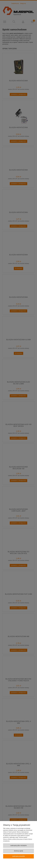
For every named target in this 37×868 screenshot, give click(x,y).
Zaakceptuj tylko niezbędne (19, 846)
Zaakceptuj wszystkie (18, 856)
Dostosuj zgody (18, 851)
